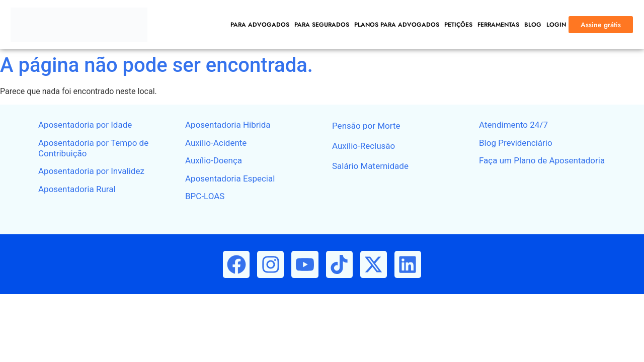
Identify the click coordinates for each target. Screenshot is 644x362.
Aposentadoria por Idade (85, 125)
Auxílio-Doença (214, 160)
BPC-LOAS (205, 196)
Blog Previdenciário (516, 143)
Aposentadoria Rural (77, 189)
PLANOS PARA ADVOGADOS (397, 25)
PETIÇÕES (458, 25)
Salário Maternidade (370, 166)
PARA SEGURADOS (322, 25)
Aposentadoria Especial (230, 178)
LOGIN (556, 25)
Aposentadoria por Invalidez (91, 171)
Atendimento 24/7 (513, 125)
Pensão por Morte (366, 126)
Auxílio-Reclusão (364, 146)
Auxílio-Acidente (216, 143)
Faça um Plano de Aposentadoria (542, 160)
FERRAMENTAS (498, 25)
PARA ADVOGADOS (260, 25)
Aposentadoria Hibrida (228, 125)
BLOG (533, 25)
